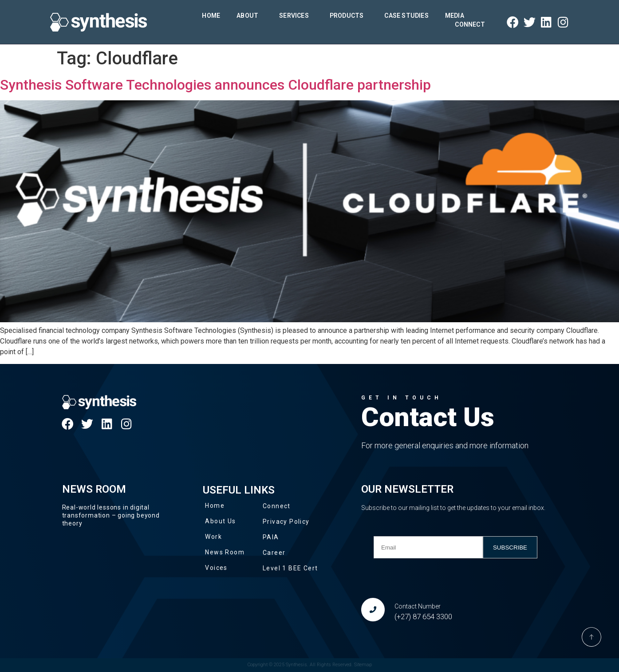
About (250, 16)
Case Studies (406, 16)
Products (349, 16)
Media (457, 16)
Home (211, 16)
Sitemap (363, 665)
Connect (470, 24)
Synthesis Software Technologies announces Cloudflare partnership (215, 85)
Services (296, 16)
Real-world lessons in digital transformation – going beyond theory (111, 515)
